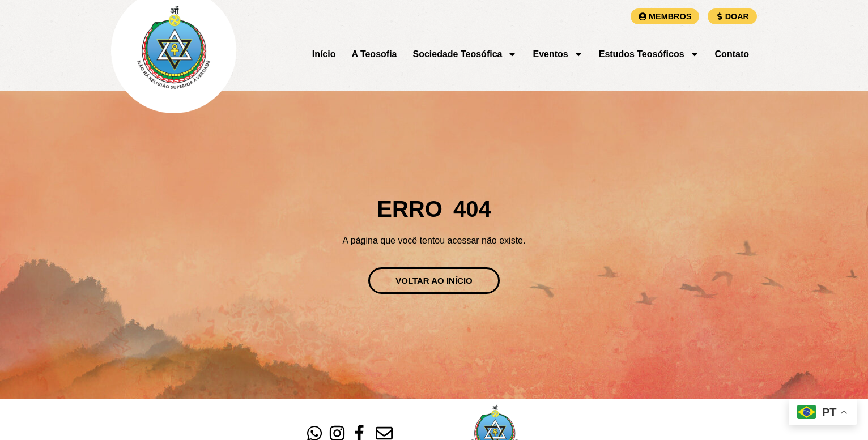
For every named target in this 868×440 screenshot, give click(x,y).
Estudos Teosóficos (649, 54)
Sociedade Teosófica (465, 54)
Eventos (558, 54)
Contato (732, 54)
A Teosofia (374, 54)
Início (324, 54)
